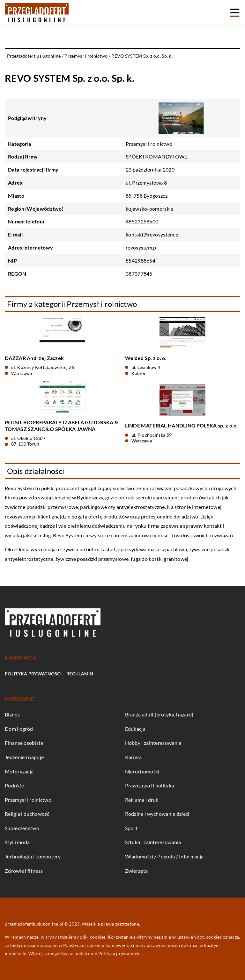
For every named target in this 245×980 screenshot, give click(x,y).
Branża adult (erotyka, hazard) (159, 714)
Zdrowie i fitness (24, 871)
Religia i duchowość (27, 814)
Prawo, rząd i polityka (150, 785)
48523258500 (142, 221)
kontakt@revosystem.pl (153, 234)
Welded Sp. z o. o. (146, 358)
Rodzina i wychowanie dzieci (157, 814)
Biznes (12, 714)
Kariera (134, 757)
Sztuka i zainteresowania (153, 842)
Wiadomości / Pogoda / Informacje (164, 856)
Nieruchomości (142, 771)
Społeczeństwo (22, 828)
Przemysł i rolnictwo (149, 144)
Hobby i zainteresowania (153, 743)
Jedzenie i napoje (24, 757)
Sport (131, 828)
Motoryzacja (19, 771)
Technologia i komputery (33, 856)
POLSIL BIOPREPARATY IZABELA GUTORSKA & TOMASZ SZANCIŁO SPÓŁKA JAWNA (61, 426)
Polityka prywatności (33, 674)
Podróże (14, 785)
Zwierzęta (137, 871)
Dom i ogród (19, 729)
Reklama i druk (142, 800)
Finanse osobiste (24, 743)
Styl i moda (17, 842)
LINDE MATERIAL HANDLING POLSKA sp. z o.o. (182, 425)
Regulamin (80, 674)
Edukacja (135, 729)
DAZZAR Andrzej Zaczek (34, 358)
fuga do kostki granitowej (160, 559)
